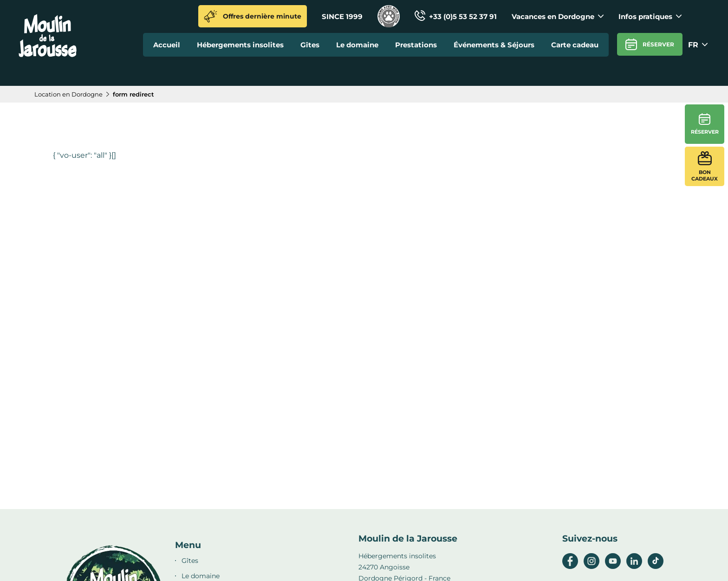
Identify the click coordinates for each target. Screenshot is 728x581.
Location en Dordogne (68, 94)
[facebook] (570, 567)
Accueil (167, 45)
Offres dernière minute (253, 16)
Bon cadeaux (705, 167)
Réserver (650, 44)
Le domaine (357, 45)
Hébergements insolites (240, 45)
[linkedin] (634, 567)
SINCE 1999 (342, 16)
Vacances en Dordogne (558, 16)
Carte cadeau (575, 45)
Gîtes (310, 45)
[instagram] (591, 567)
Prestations (416, 45)
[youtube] (613, 567)
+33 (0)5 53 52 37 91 (456, 16)
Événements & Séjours (494, 45)
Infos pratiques (650, 16)
